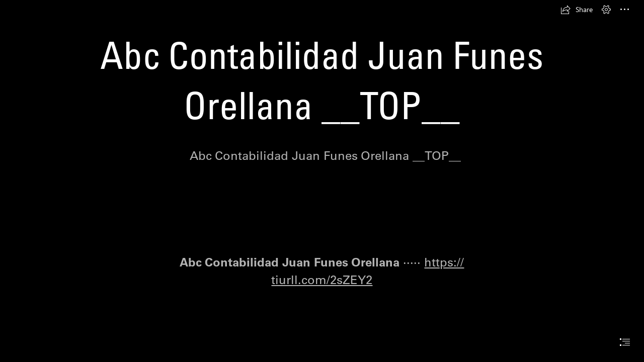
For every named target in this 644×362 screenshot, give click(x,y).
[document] (322, 181)
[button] (577, 10)
